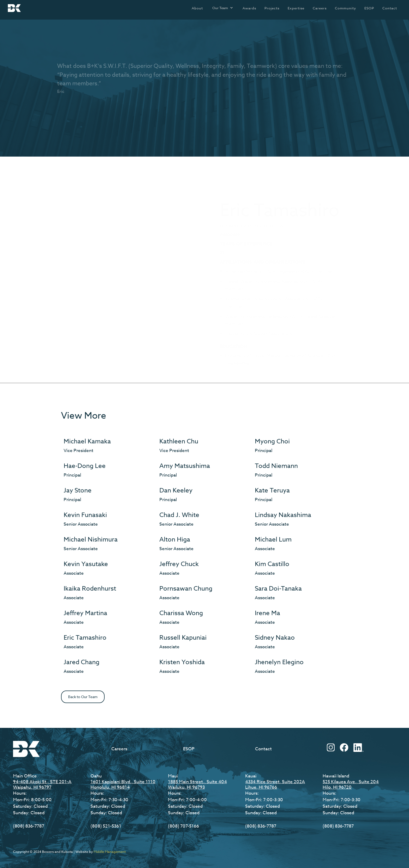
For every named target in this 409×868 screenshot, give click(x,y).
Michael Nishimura (91, 540)
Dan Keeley (176, 491)
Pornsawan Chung (186, 589)
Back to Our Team (83, 697)
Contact (390, 8)
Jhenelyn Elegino (279, 662)
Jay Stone (78, 491)
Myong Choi (272, 441)
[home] (14, 8)
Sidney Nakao (275, 638)
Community (345, 8)
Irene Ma (267, 613)
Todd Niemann (276, 466)
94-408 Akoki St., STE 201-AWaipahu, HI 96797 (42, 784)
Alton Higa (175, 540)
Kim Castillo (272, 564)
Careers (320, 8)
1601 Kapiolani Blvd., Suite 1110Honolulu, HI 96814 (123, 784)
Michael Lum (273, 540)
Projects (272, 8)
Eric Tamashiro (85, 638)
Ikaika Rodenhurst (90, 589)
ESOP (369, 8)
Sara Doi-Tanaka (278, 589)
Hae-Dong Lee (85, 466)
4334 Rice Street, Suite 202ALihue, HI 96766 (275, 784)
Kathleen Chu (179, 441)
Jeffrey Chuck (179, 564)
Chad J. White (179, 515)
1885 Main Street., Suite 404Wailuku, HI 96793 (197, 784)
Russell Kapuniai (183, 638)
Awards (249, 8)
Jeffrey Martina (85, 613)
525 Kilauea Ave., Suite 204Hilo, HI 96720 (351, 784)
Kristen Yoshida (182, 662)
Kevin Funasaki (85, 515)
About (197, 8)
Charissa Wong (181, 613)
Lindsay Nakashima (283, 515)
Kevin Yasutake (86, 564)
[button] (223, 8)
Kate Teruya (272, 491)
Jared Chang (82, 662)
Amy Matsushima (185, 466)
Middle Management (110, 852)
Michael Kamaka (87, 441)
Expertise (296, 8)
